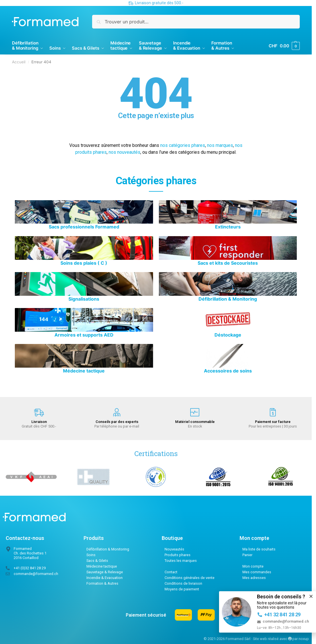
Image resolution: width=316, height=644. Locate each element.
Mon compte (253, 566)
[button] (311, 596)
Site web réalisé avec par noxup (281, 639)
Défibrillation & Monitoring (108, 549)
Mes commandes (257, 572)
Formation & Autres (102, 583)
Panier (247, 555)
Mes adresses (254, 578)
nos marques (220, 145)
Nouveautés (174, 549)
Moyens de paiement (182, 589)
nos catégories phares (183, 145)
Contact (171, 572)
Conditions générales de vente (190, 578)
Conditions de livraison (183, 583)
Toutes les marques (181, 561)
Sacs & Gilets (97, 561)
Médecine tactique (102, 566)
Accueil (19, 62)
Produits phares (178, 555)
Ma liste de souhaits (259, 549)
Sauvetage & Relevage (105, 572)
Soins (91, 555)
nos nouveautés (124, 152)
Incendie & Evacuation (105, 578)
